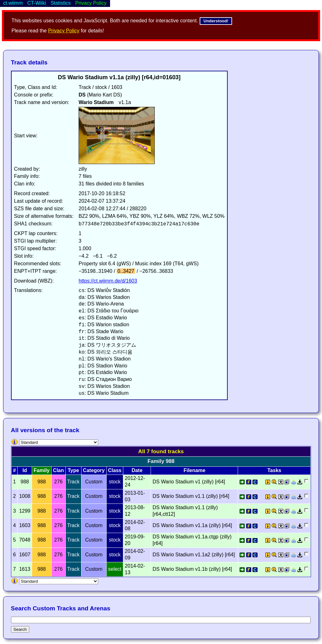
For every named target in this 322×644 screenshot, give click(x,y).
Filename (194, 470)
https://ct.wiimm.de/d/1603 (108, 281)
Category (94, 470)
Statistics (61, 3)
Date (137, 470)
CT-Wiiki (37, 3)
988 (42, 482)
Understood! (216, 21)
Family (42, 470)
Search (20, 629)
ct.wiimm (13, 3)
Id (25, 470)
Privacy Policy (64, 31)
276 (58, 482)
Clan (58, 470)
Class (115, 470)
